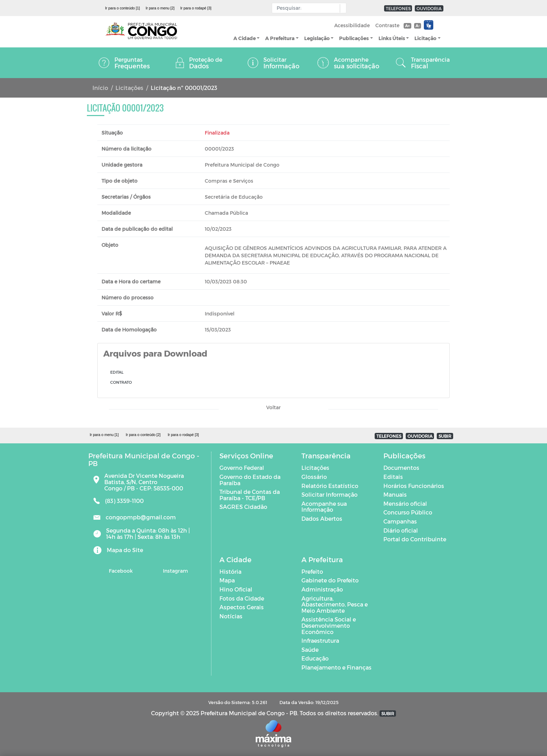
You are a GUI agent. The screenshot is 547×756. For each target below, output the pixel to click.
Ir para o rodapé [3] (196, 8)
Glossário (314, 477)
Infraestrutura (320, 640)
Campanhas (400, 521)
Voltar (273, 407)
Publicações (354, 38)
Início (100, 88)
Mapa (227, 580)
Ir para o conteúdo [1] (122, 8)
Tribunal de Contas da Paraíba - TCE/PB (250, 495)
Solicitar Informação (329, 494)
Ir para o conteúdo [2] (143, 435)
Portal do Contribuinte (415, 539)
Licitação (425, 38)
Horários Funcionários (414, 486)
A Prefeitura (280, 38)
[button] (341, 8)
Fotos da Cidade (242, 598)
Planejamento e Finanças (336, 667)
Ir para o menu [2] (160, 8)
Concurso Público (408, 512)
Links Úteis (392, 38)
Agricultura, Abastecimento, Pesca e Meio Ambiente (335, 604)
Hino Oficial (236, 589)
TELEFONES (398, 8)
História (230, 571)
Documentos (401, 468)
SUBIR (445, 436)
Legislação (317, 38)
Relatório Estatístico (330, 486)
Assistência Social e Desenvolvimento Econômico (329, 625)
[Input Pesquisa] (308, 8)
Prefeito (312, 571)
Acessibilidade (352, 25)
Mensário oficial (405, 503)
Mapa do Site (125, 550)
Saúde (310, 650)
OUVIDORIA (429, 8)
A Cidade (245, 38)
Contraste (387, 25)
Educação (315, 658)
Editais (393, 477)
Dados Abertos (322, 518)
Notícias (231, 616)
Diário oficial (401, 530)
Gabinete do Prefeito (330, 580)
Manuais (395, 494)
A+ (407, 26)
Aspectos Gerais (242, 607)
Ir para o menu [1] (104, 435)
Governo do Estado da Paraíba (250, 480)
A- (418, 26)
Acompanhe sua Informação (324, 507)
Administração (322, 589)
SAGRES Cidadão (243, 507)
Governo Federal (242, 468)
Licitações (129, 88)
